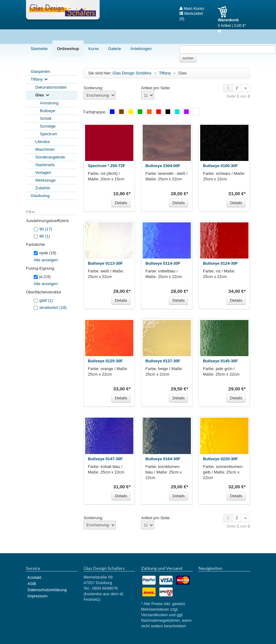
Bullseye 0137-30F (163, 361)
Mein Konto (192, 9)
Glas (43, 95)
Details (121, 203)
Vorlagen (43, 173)
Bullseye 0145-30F (220, 361)
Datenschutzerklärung (47, 590)
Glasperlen (40, 72)
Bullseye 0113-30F (105, 263)
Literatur (43, 142)
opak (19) (45, 253)
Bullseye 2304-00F (163, 166)
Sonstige (48, 126)
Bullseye (47, 111)
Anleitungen (141, 49)
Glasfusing (40, 196)
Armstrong (49, 103)
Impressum (37, 596)
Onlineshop (68, 49)
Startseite (39, 49)
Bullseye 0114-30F (163, 263)
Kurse (93, 49)
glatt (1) (46, 300)
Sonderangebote (50, 157)
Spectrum (49, 134)
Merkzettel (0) (191, 14)
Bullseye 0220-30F (220, 459)
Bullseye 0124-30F (220, 263)
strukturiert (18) (53, 307)
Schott (46, 118)
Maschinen (45, 149)
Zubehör (43, 188)
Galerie (114, 49)
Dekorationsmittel (51, 87)
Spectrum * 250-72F (107, 166)
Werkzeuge (45, 180)
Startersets (45, 165)
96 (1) (45, 236)
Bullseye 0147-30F (105, 459)
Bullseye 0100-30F (220, 166)
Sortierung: (93, 88)
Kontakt (34, 577)
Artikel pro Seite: (156, 88)
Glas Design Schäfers (63, 11)
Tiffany (40, 80)
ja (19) (42, 277)
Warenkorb (225, 12)
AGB (32, 584)
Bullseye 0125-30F (105, 361)
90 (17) (46, 229)
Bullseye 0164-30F (163, 459)
